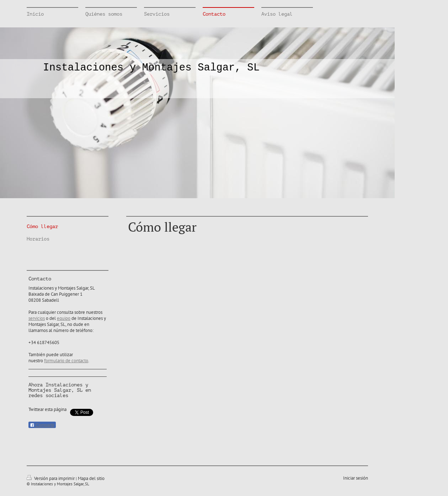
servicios (37, 318)
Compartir (42, 425)
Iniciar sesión (356, 478)
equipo (64, 318)
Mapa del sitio (91, 478)
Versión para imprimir (51, 478)
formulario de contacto (66, 361)
